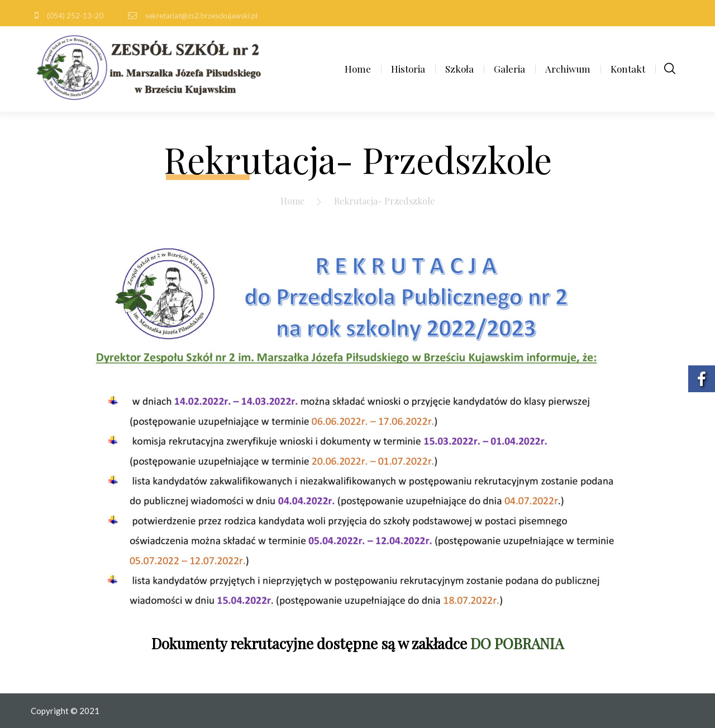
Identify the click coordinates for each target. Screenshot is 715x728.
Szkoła (459, 69)
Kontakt (628, 69)
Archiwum (568, 69)
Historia (408, 69)
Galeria (509, 69)
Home (358, 69)
